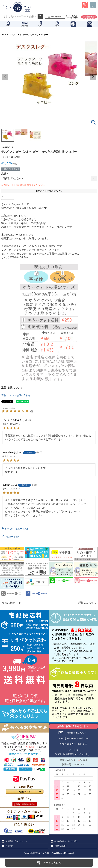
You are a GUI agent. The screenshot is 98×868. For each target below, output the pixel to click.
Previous (5, 77)
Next (93, 77)
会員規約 (9, 846)
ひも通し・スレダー (39, 35)
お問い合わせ (60, 846)
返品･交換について (12, 388)
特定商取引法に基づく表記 (66, 841)
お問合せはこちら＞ (77, 733)
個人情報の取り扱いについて (18, 841)
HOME (5, 35)
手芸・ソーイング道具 (19, 35)
